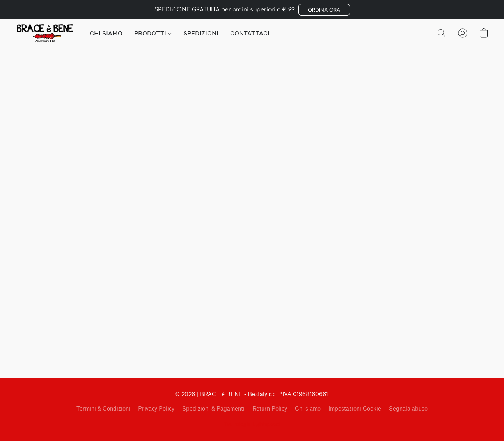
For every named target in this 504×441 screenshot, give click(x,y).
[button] (324, 10)
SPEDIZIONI (201, 33)
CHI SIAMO (106, 33)
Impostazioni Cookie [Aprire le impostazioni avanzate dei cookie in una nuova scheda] (355, 409)
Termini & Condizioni (103, 409)
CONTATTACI (250, 33)
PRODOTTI (153, 33)
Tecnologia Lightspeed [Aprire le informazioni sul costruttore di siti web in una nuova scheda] (252, 424)
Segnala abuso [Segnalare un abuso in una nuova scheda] (408, 409)
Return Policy (270, 409)
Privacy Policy (156, 409)
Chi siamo (308, 409)
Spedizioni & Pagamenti (213, 409)
